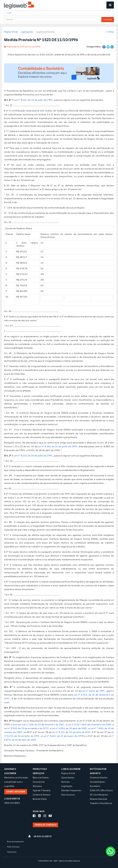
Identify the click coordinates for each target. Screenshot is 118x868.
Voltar (110, 32)
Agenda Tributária (42, 790)
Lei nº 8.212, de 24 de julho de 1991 (33, 100)
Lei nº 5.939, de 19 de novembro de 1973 (26, 728)
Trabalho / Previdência (101, 803)
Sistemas (37, 786)
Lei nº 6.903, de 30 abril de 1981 (69, 728)
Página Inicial (11, 32)
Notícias (66, 782)
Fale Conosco (68, 795)
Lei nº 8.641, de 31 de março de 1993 (63, 736)
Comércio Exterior (42, 795)
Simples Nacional (98, 799)
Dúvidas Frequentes (71, 790)
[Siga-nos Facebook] (34, 816)
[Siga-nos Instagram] (45, 816)
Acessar (108, 19)
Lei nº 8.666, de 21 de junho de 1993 (57, 447)
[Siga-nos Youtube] (50, 816)
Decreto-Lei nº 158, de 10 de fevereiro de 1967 (38, 725)
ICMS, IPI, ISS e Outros (101, 790)
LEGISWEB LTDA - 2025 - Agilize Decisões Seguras (59, 861)
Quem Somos (68, 778)
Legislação (67, 786)
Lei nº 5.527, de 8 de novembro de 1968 (89, 725)
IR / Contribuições (99, 795)
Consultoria (39, 782)
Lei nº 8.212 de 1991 (93, 691)
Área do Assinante (15, 842)
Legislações (27, 32)
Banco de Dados (41, 778)
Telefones (12, 852)
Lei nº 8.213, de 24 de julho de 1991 (33, 456)
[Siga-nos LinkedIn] (39, 816)
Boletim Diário (40, 799)
